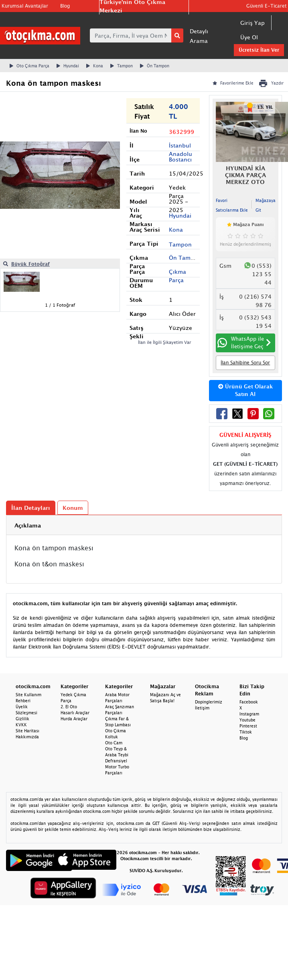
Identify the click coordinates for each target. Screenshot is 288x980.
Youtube (247, 720)
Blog (65, 6)
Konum (73, 508)
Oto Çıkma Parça (29, 66)
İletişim (202, 708)
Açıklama (28, 525)
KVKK (21, 725)
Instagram (249, 714)
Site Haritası (27, 731)
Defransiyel (116, 761)
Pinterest (248, 726)
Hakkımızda (27, 737)
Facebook (249, 702)
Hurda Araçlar (74, 719)
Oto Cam (114, 743)
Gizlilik (22, 719)
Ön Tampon (155, 66)
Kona (95, 66)
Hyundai (68, 66)
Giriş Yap (253, 23)
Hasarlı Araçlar (75, 713)
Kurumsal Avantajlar (25, 6)
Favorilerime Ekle (233, 83)
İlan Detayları (31, 508)
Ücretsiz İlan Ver (259, 50)
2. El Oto (69, 707)
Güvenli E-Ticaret (266, 6)
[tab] (144, 525)
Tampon (122, 66)
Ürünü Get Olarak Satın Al (245, 390)
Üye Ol (249, 37)
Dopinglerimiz (209, 702)
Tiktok (246, 732)
